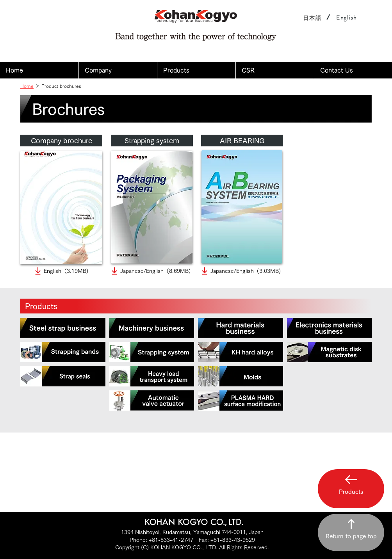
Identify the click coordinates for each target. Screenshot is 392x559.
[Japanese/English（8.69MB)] (150, 271)
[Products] (196, 306)
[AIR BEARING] (242, 141)
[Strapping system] (152, 141)
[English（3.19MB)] (61, 271)
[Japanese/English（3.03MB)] (240, 271)
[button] (118, 70)
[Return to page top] (351, 532)
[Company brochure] (61, 141)
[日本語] (312, 18)
